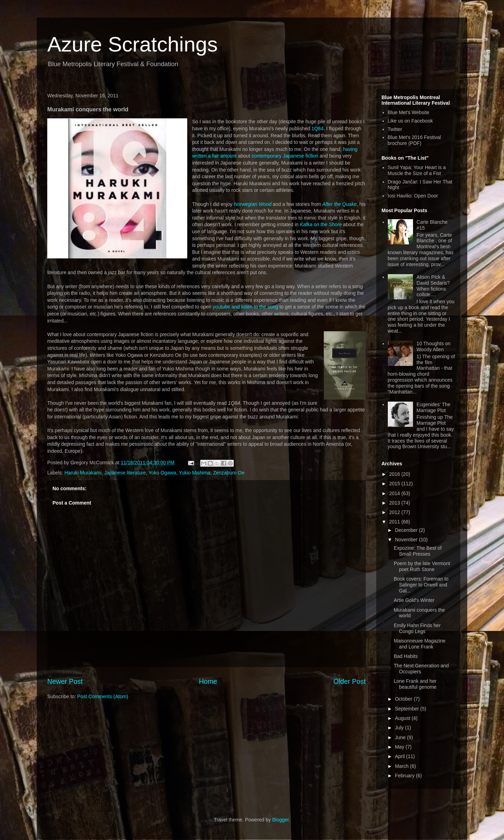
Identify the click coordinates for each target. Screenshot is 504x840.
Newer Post (65, 681)
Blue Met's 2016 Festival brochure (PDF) (414, 140)
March (402, 766)
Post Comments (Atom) (103, 696)
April (400, 756)
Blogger (281, 820)
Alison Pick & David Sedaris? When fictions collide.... (433, 286)
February (405, 776)
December (407, 530)
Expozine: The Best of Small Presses (418, 551)
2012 (395, 512)
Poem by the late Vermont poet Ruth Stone (422, 566)
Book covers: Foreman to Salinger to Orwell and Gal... (421, 585)
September (407, 709)
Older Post (349, 681)
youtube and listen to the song (246, 307)
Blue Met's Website (409, 112)
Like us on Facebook (410, 121)
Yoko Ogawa (162, 473)
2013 (395, 503)
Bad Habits (406, 656)
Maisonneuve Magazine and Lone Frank (420, 644)
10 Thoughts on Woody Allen (433, 346)
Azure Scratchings (132, 44)
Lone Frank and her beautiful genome (415, 684)
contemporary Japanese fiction (285, 156)
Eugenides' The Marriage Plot (433, 407)
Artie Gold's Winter (414, 600)
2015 (395, 484)
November (407, 540)
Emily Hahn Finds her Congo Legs (417, 628)
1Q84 (317, 129)
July (400, 728)
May (400, 747)
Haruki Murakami (83, 473)
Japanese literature (125, 473)
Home (208, 681)
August (403, 718)
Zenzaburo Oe (229, 473)
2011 (395, 522)
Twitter (395, 129)
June (401, 737)
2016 (395, 474)
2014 (395, 493)
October (404, 699)
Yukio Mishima (195, 473)
